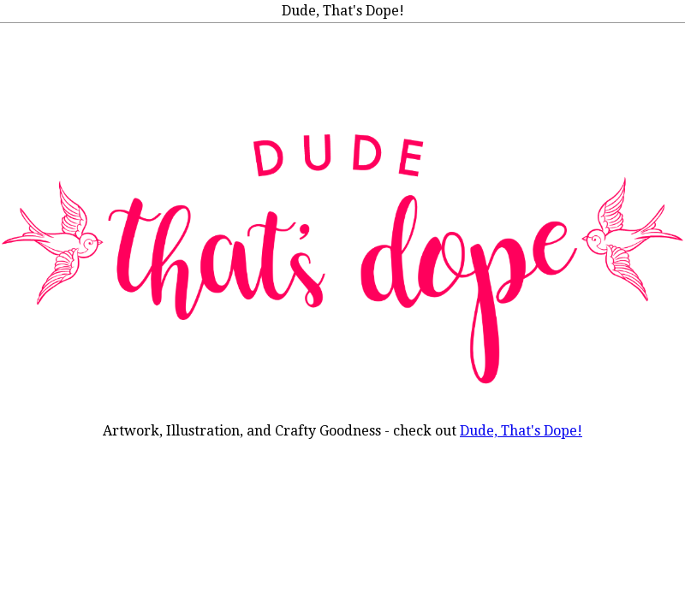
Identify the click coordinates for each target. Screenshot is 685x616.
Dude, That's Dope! (521, 431)
